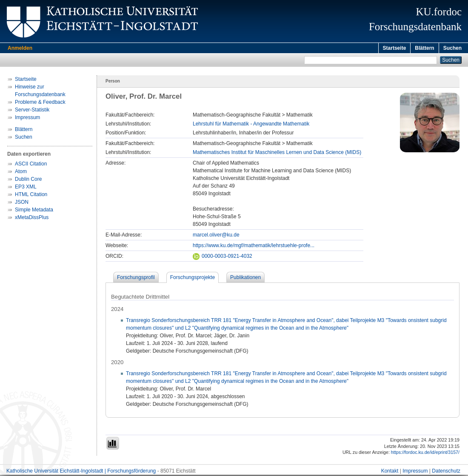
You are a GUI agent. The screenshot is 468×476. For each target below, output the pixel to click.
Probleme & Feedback (40, 103)
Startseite (395, 48)
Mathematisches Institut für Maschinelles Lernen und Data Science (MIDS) (277, 154)
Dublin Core (28, 180)
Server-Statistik (32, 111)
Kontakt (390, 472)
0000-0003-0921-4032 (223, 257)
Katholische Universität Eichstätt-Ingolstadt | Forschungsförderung (81, 472)
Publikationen (245, 279)
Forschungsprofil (136, 279)
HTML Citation (31, 196)
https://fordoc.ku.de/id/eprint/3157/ (425, 453)
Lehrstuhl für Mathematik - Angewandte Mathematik (251, 125)
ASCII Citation (31, 165)
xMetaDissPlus (32, 219)
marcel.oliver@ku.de (216, 236)
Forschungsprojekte (193, 279)
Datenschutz (446, 472)
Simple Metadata (34, 211)
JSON (22, 203)
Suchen (452, 48)
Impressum (27, 119)
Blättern (424, 48)
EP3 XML (26, 188)
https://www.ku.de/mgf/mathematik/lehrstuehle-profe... (254, 247)
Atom (21, 173)
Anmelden (20, 48)
